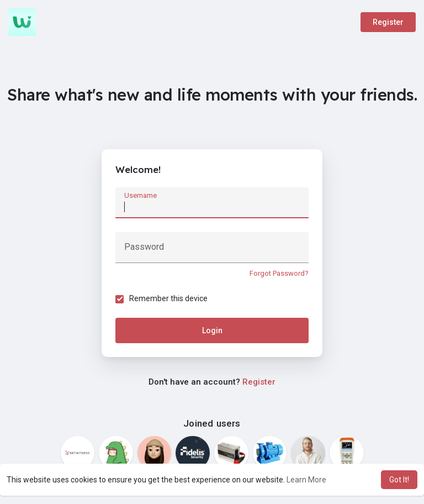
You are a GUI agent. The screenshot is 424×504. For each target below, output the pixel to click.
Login (212, 330)
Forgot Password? (279, 273)
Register (388, 22)
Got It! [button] (399, 480)
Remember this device (168, 298)
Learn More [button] (306, 480)
